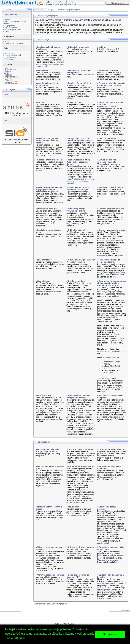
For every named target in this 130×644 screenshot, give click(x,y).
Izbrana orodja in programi (70, 10)
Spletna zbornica (10, 15)
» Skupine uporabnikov (12, 30)
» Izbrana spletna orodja (13, 55)
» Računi (40, 102)
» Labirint (102, 47)
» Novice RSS (10, 83)
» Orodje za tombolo (76, 281)
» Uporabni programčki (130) (111, 449)
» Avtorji (6, 73)
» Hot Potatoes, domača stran (80, 466)
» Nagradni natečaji (11, 77)
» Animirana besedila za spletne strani (47, 84)
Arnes (6, 95)
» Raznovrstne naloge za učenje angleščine (109, 261)
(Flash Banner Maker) (107, 583)
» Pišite (8, 80)
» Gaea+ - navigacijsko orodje (111, 230)
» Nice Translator (44, 260)
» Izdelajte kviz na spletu (78, 47)
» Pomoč (6, 31)
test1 (118, 362)
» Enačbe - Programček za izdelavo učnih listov (78, 84)
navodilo (114, 387)
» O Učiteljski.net (10, 69)
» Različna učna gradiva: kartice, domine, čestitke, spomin (47, 141)
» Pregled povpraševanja (13, 43)
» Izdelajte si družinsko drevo (80, 547)
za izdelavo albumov (110, 597)
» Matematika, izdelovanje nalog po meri (78, 71)
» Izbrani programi (10, 57)
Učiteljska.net (52, 10)
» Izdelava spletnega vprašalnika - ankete (76, 210)
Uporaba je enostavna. (108, 560)
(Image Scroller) (111, 590)
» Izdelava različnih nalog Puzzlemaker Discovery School (78, 162)
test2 (107, 364)
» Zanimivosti (8, 59)
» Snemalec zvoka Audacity (110, 187)
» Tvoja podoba (9, 26)
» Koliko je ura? (74, 102)
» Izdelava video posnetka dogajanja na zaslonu (78, 397)
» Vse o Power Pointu (107, 138)
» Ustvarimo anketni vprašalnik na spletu (107, 161)
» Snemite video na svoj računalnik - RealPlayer (78, 188)
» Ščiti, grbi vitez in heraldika (80, 449)
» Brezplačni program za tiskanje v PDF (78, 576)
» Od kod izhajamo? (76, 230)
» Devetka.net (9, 53)
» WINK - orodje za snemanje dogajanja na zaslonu (49, 188)
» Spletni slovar (43, 281)
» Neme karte (42, 70)
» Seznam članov (10, 28)
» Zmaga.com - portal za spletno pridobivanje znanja (79, 140)
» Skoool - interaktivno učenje (50, 160)
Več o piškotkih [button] (15, 638)
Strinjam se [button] (110, 634)
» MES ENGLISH (43, 396)
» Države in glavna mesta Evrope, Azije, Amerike (47, 450)
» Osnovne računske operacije (50, 575)
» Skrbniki (7, 71)
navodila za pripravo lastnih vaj (111, 351)
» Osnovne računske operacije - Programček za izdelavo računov (111, 85)
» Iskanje (7, 20)
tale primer (113, 343)
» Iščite (6, 41)
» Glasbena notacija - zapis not (81, 260)
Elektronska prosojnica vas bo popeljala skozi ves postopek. (50, 64)
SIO (5, 121)
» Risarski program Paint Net (111, 209)
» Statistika (7, 75)
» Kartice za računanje (108, 70)
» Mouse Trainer (74, 507)
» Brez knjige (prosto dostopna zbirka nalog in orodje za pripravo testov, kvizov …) (112, 283)
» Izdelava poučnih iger (46, 209)
